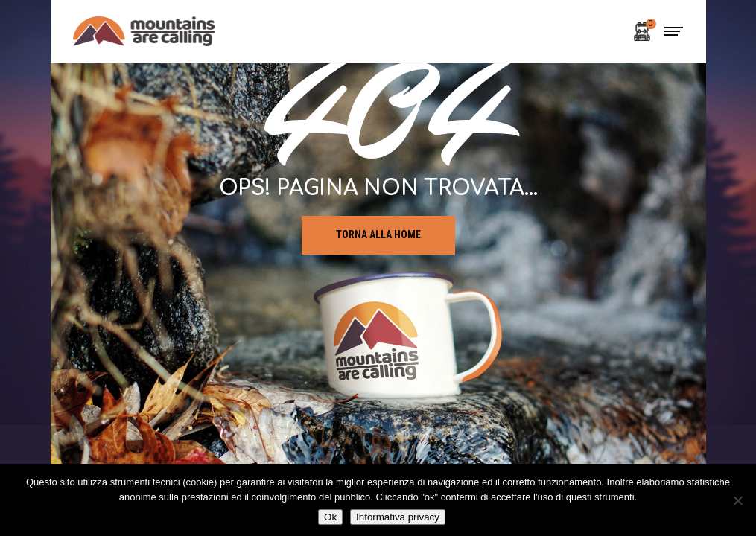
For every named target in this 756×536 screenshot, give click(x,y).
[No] (737, 500)
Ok (330, 517)
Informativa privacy (398, 517)
